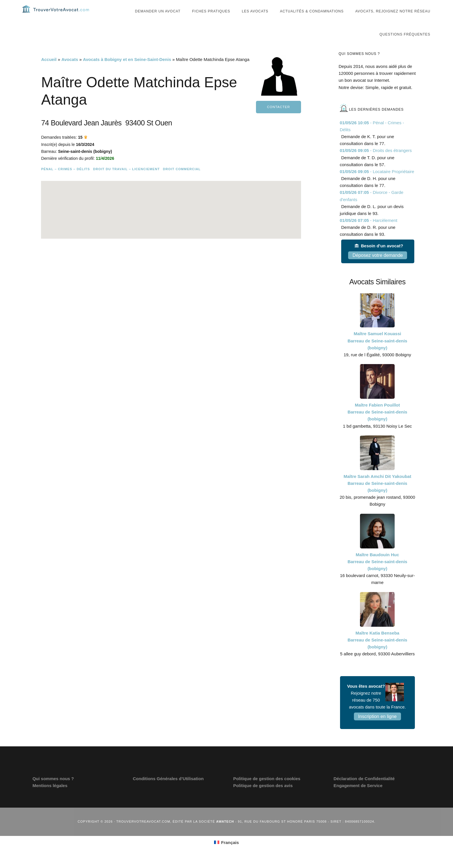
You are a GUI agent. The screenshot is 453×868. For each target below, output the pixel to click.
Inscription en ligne (377, 727)
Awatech (225, 832)
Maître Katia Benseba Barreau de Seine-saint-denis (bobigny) (377, 651)
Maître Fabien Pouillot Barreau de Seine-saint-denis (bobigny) (377, 423)
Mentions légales (50, 796)
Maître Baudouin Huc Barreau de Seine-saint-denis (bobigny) (377, 572)
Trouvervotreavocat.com (57, 14)
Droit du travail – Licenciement (126, 189)
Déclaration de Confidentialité (364, 789)
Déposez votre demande (378, 266)
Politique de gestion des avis (263, 796)
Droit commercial (182, 189)
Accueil (49, 70)
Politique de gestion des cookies (267, 789)
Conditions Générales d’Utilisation (168, 789)
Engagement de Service (358, 796)
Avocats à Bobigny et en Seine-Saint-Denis (127, 70)
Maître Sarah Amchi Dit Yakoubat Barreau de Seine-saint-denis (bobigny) (377, 494)
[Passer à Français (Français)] (226, 853)
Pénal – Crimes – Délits (65, 189)
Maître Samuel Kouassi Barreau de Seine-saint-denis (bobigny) (377, 352)
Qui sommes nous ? (53, 789)
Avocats (70, 70)
